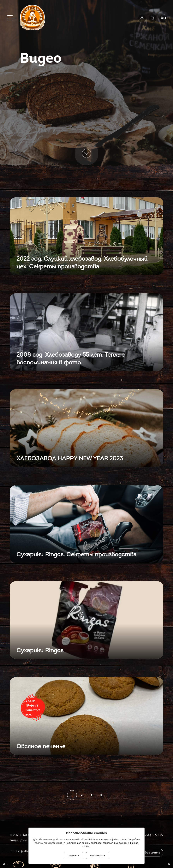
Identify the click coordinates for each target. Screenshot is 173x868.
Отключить (98, 856)
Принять (73, 856)
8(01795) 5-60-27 (151, 835)
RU (163, 18)
